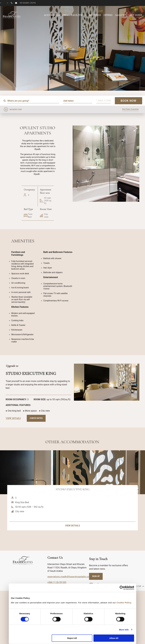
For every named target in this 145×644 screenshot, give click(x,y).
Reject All (72, 638)
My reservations (28, 3)
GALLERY (121, 15)
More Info (124, 630)
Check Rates (36, 418)
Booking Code (16, 110)
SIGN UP (96, 576)
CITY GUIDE (136, 15)
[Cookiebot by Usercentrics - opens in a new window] (122, 588)
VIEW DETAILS (72, 538)
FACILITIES (77, 15)
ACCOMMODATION (55, 15)
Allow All (114, 638)
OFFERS (108, 15)
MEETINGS (95, 15)
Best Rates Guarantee (130, 109)
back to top (137, 586)
